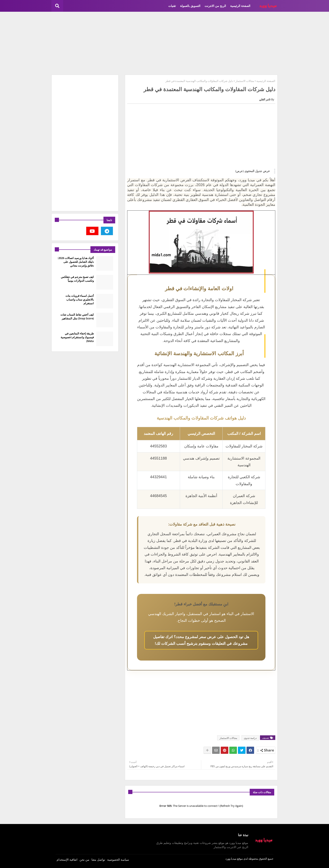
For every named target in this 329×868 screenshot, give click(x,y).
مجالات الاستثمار (245, 81)
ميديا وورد (231, 859)
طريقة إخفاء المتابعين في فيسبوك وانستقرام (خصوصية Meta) (77, 337)
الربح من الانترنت (215, 6)
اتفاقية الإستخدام (67, 860)
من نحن (84, 860)
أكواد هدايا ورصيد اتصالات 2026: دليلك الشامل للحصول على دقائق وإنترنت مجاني (76, 262)
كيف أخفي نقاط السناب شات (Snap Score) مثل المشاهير (77, 316)
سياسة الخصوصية (118, 860)
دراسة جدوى (250, 738)
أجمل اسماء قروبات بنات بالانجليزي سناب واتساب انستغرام (80, 299)
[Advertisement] (164, 43)
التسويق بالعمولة (190, 6)
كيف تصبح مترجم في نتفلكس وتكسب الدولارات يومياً (77, 279)
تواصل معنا (98, 860)
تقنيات (172, 6)
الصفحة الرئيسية (240, 6)
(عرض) (240, 171)
